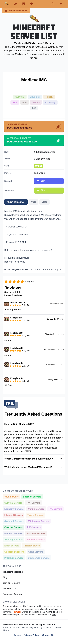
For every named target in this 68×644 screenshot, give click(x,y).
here (54, 615)
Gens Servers (36, 552)
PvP (25, 102)
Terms (17, 635)
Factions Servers (36, 533)
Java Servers (11, 496)
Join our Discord (11, 583)
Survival (20, 97)
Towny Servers (35, 515)
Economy (50, 102)
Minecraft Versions (13, 572)
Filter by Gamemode (16, 11)
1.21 (34, 108)
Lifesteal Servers (13, 515)
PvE (15, 102)
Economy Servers (14, 509)
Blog (5, 577)
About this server (16, 202)
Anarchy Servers (13, 539)
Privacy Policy (31, 635)
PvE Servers (55, 509)
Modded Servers (13, 533)
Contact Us (48, 635)
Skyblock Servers (14, 521)
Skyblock (35, 97)
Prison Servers (32, 545)
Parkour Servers (36, 539)
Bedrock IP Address (19, 138)
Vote (34, 202)
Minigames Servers (39, 521)
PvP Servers (33, 503)
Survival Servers (13, 503)
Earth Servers (12, 545)
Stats (44, 202)
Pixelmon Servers (14, 558)
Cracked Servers (13, 527)
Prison (49, 97)
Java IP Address (17, 124)
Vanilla (36, 102)
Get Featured (10, 588)
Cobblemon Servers (39, 558)
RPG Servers (34, 527)
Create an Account (13, 594)
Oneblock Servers (14, 552)
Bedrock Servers (32, 496)
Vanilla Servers (36, 509)
